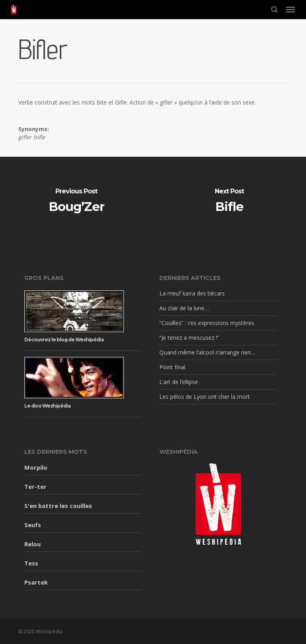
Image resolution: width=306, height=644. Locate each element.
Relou (32, 544)
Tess (31, 563)
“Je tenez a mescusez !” (189, 338)
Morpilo (36, 467)
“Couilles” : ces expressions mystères (207, 323)
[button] (290, 10)
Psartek (36, 582)
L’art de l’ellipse (179, 382)
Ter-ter (35, 486)
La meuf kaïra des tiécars (192, 293)
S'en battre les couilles (58, 506)
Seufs (33, 525)
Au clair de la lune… (184, 308)
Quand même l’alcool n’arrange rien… (207, 352)
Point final (172, 367)
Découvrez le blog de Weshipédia (64, 340)
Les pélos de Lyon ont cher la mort (205, 397)
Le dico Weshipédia (47, 406)
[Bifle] (229, 202)
